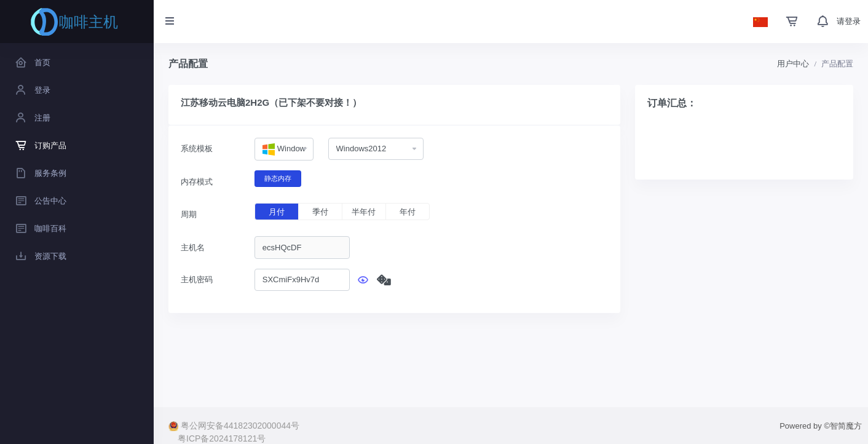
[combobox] (284, 149)
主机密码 (197, 279)
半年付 (364, 212)
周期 (189, 214)
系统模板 (197, 149)
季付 (320, 212)
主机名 (193, 248)
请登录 (849, 21)
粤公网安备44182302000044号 (234, 426)
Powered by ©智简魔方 (821, 426)
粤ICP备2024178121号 (222, 438)
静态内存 (278, 178)
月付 (277, 212)
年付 (408, 212)
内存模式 (197, 182)
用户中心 (793, 64)
